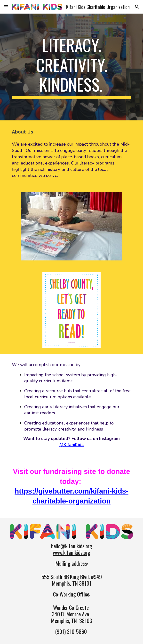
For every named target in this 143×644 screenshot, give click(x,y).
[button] (6, 7)
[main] (71, 67)
